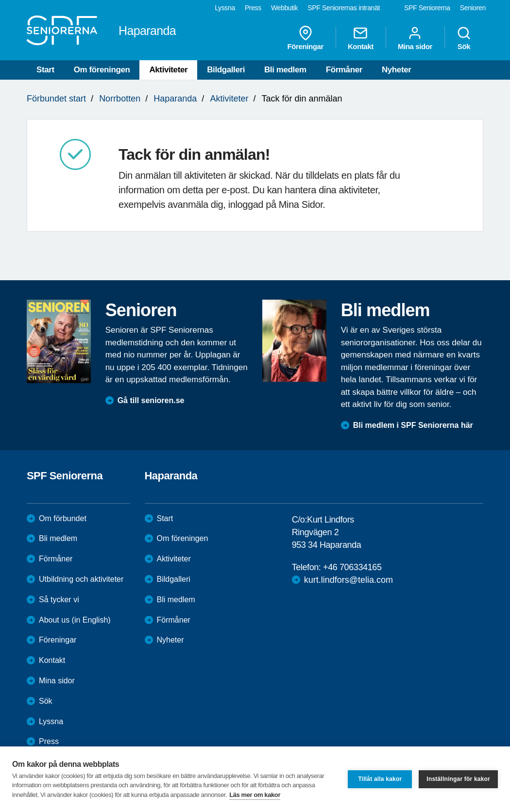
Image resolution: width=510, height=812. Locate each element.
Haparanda (175, 99)
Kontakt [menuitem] (361, 38)
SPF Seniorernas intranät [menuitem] (344, 8)
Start (45, 70)
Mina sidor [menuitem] (415, 38)
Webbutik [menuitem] (284, 8)
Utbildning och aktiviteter (81, 579)
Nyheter (397, 70)
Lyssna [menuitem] (225, 8)
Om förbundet (63, 518)
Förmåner (344, 70)
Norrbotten (120, 99)
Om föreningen (102, 70)
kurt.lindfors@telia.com (348, 580)
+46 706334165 (352, 567)
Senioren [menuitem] (473, 8)
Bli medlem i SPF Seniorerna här (413, 425)
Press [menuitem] (253, 8)
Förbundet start (56, 99)
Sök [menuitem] (464, 38)
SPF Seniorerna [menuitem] (427, 8)
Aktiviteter (168, 70)
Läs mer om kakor (255, 795)
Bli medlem (285, 70)
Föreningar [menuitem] (306, 38)
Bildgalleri (226, 70)
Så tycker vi (59, 600)
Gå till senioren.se (151, 400)
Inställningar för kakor (458, 779)
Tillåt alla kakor (380, 779)
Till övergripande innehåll (0, 0)
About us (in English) (75, 620)
